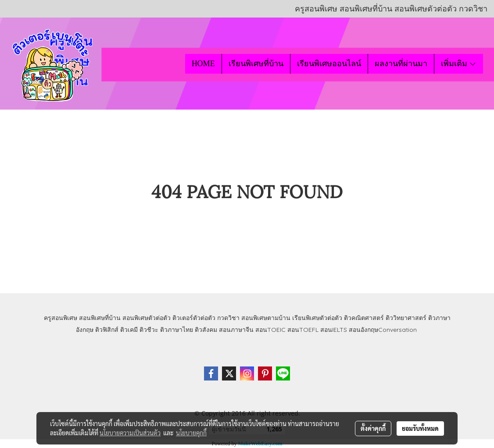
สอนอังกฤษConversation (383, 330)
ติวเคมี (129, 330)
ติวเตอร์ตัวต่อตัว (194, 318)
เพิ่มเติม (459, 64)
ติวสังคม (206, 330)
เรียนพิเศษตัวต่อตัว (318, 318)
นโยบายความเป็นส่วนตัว (130, 433)
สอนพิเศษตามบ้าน (266, 318)
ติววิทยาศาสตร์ (406, 318)
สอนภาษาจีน (236, 330)
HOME (203, 64)
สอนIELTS (334, 330)
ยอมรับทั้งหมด (420, 428)
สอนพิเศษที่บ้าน (100, 318)
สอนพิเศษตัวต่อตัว (147, 318)
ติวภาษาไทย (177, 330)
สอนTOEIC (270, 330)
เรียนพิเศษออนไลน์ (329, 64)
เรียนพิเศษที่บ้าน (256, 64)
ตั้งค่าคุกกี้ (373, 428)
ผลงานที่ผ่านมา (401, 64)
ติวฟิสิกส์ (107, 330)
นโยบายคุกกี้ (191, 433)
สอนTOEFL (303, 330)
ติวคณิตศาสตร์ (364, 318)
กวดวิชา (228, 318)
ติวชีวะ (149, 330)
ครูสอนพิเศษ (61, 318)
